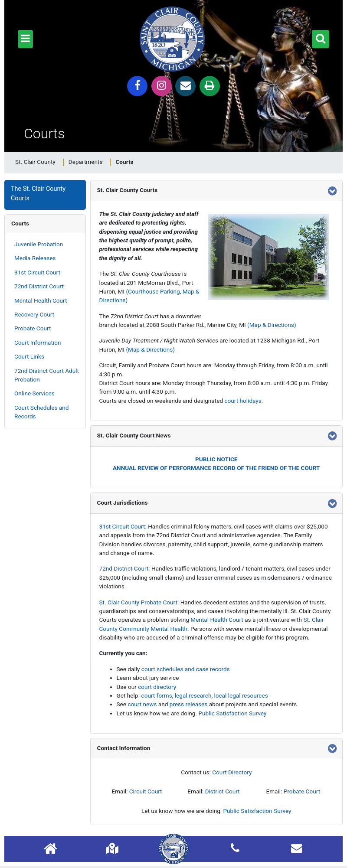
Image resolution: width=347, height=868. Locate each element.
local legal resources (241, 695)
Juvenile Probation (39, 244)
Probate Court (33, 328)
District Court (223, 791)
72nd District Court (39, 286)
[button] (25, 39)
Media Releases (35, 258)
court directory (157, 687)
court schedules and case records (186, 669)
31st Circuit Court (37, 272)
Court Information (38, 343)
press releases (189, 704)
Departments (86, 162)
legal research (193, 695)
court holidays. (244, 401)
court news (142, 704)
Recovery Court (34, 314)
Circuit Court (146, 791)
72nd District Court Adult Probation (47, 375)
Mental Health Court (41, 300)
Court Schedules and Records (41, 412)
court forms (157, 695)
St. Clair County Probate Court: (139, 602)
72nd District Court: (125, 568)
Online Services (34, 393)
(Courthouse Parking (153, 291)
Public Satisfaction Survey (232, 713)
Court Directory (232, 772)
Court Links (29, 356)
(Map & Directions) (272, 325)
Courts (20, 223)
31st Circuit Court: (123, 526)
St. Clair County (35, 162)
